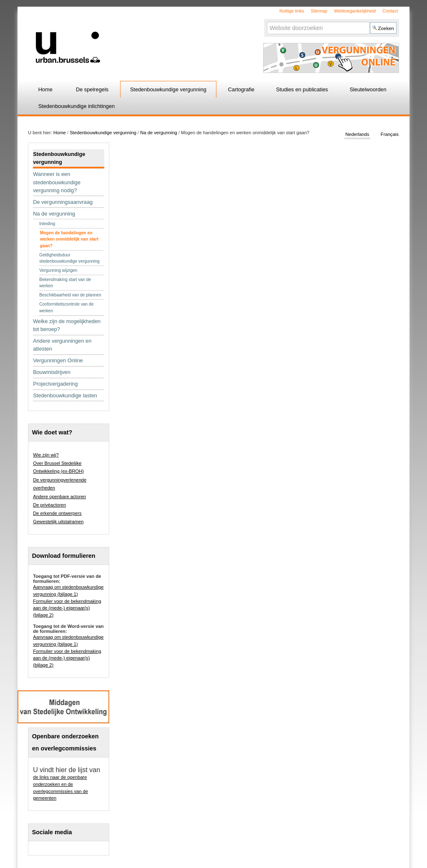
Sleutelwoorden (368, 89)
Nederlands (357, 134)
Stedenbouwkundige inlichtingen (77, 106)
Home (45, 89)
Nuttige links (292, 11)
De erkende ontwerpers (57, 513)
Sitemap (319, 11)
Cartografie (241, 89)
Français (390, 134)
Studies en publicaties (302, 89)
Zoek (266, 21)
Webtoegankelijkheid (355, 11)
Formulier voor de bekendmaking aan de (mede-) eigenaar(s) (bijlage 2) (67, 608)
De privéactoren (49, 505)
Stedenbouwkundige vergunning (168, 89)
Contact (390, 11)
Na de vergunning (158, 133)
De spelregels (92, 89)
